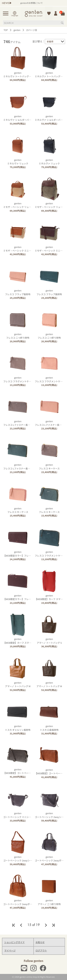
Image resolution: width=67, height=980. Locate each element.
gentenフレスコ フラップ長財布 (18, 292)
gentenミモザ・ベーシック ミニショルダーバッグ (25, 249)
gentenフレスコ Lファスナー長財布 (18, 423)
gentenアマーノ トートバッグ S (49, 641)
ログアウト (41, 950)
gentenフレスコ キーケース (49, 466)
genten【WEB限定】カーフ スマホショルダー (23, 641)
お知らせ (40, 942)
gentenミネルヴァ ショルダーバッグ (18, 118)
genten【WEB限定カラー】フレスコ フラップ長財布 (27, 554)
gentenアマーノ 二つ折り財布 (49, 902)
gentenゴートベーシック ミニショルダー (21, 815)
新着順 (50, 41)
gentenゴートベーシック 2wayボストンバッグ (23, 902)
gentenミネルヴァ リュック (18, 162)
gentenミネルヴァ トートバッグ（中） (19, 75)
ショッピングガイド (15, 942)
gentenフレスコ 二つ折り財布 (18, 336)
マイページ (10, 950)
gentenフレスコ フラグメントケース (18, 379)
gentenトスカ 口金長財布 (49, 728)
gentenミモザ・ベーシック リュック (18, 205)
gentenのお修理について (35, 3)
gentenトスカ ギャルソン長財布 (18, 728)
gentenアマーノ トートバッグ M (18, 684)
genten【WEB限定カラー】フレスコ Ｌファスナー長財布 (30, 597)
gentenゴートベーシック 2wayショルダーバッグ (24, 859)
